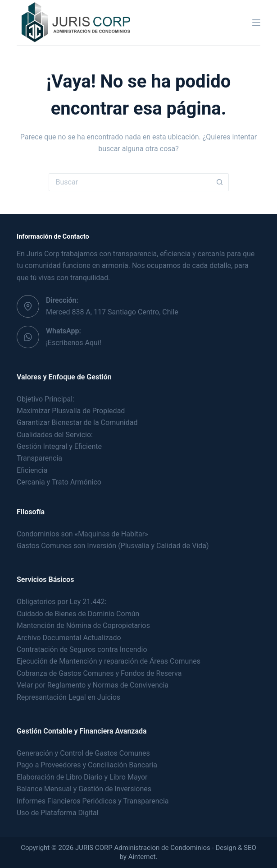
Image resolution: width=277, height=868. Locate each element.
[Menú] (256, 23)
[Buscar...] (130, 182)
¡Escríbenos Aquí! (74, 343)
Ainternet (142, 857)
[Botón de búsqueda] (220, 182)
